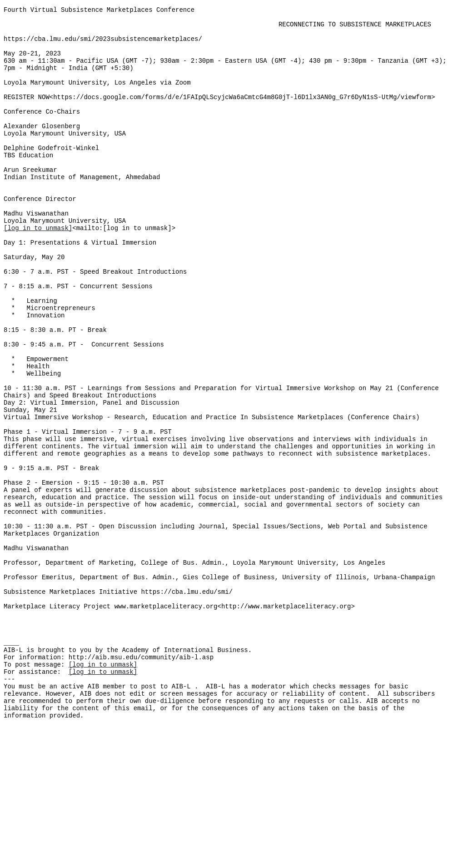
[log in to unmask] (38, 270)
